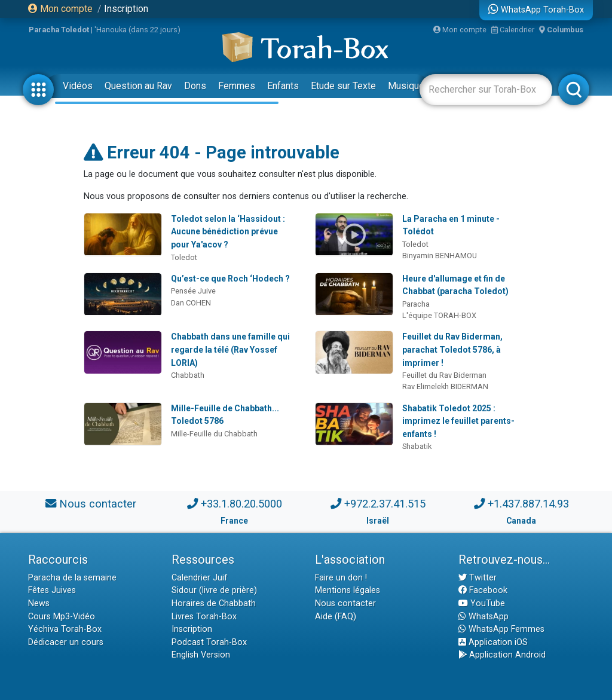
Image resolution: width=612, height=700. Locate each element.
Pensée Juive (193, 291)
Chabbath (188, 375)
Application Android (502, 655)
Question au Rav (138, 86)
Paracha (416, 304)
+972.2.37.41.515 (385, 504)
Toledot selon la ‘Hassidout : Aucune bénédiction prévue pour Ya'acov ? (228, 232)
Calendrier (513, 30)
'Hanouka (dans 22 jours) (137, 30)
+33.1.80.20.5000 (241, 504)
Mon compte (60, 9)
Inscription (126, 9)
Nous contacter (98, 504)
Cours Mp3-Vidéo (62, 617)
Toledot (184, 257)
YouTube (482, 603)
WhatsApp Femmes (501, 629)
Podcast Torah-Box (209, 642)
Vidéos (78, 86)
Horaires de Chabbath (214, 603)
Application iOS (493, 642)
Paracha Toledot (59, 30)
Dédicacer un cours (66, 642)
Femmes (237, 86)
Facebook (483, 590)
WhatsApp (484, 617)
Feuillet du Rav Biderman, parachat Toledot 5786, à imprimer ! (452, 349)
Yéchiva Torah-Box (65, 629)
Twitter (478, 578)
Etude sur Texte (343, 86)
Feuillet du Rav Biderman (444, 375)
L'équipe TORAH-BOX (439, 315)
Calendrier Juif (200, 578)
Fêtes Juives (52, 590)
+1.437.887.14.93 (528, 504)
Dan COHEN (191, 303)
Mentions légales (348, 590)
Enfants (283, 86)
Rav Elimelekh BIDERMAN (445, 386)
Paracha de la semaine (72, 578)
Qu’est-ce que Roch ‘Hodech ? (230, 279)
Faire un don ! (341, 578)
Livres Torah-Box (204, 617)
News (39, 603)
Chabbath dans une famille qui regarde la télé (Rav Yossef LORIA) (230, 349)
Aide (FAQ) (336, 617)
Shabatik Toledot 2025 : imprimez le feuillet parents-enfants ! (458, 421)
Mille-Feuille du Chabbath (214, 434)
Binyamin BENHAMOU (440, 256)
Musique (406, 86)
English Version (201, 655)
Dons (195, 86)
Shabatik (417, 446)
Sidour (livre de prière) (214, 590)
